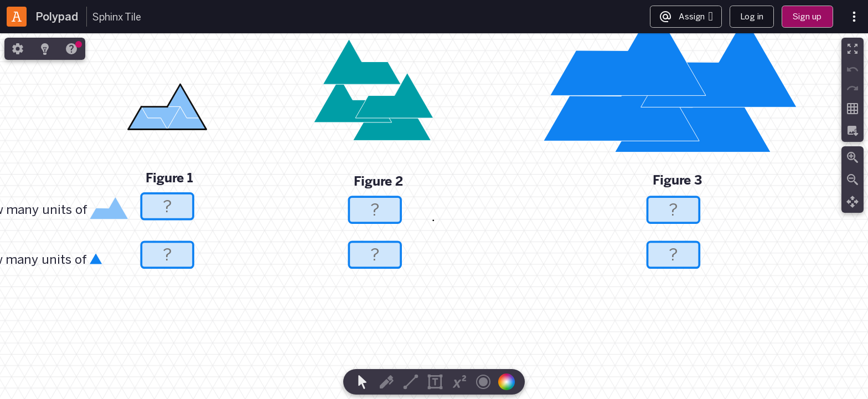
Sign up (807, 16)
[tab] (18, 49)
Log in (752, 16)
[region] (434, 216)
